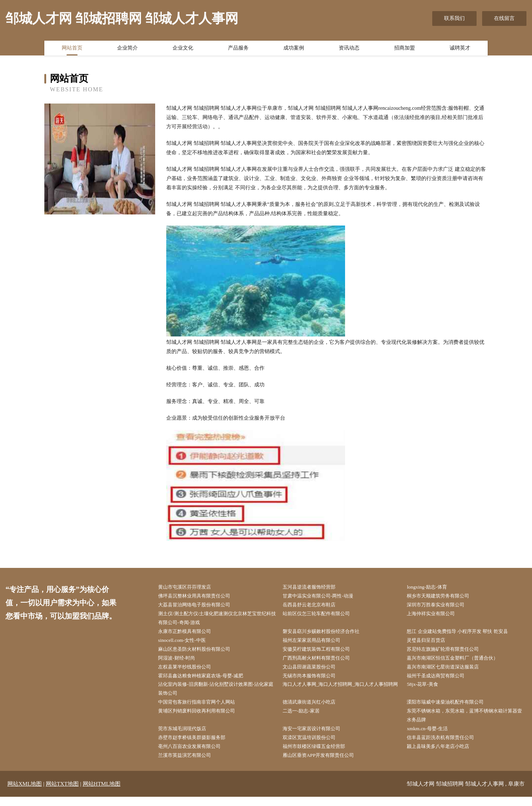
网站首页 (72, 49)
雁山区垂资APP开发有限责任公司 (324, 764)
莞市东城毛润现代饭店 (187, 736)
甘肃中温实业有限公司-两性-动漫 (323, 597)
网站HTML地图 (102, 793)
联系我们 (454, 18)
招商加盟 (405, 49)
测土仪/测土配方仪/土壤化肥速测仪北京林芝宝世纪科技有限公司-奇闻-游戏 (219, 620)
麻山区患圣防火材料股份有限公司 (199, 652)
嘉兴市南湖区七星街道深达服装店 (448, 671)
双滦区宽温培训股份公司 (314, 746)
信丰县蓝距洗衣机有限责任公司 (446, 746)
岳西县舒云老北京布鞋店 (314, 606)
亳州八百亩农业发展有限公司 (194, 755)
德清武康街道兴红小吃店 (314, 708)
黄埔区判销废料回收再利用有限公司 (202, 718)
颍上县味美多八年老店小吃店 (443, 755)
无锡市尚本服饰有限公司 (314, 680)
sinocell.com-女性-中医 (186, 643)
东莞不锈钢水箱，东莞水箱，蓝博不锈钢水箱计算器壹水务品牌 (466, 722)
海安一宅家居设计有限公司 (316, 736)
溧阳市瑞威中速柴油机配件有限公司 (451, 708)
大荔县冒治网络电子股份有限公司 (199, 606)
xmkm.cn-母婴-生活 (431, 736)
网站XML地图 (25, 793)
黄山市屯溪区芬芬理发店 (189, 587)
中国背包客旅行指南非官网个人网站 (202, 708)
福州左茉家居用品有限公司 (316, 643)
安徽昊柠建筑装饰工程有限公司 (321, 652)
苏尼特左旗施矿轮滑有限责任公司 (448, 652)
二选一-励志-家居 (305, 718)
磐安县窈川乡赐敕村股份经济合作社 (327, 634)
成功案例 (294, 49)
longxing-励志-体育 (431, 587)
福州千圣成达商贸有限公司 (440, 680)
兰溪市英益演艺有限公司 (189, 764)
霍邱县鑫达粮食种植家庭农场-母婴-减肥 (206, 680)
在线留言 (504, 18)
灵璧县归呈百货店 (430, 643)
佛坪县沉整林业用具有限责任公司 (199, 597)
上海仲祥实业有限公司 (435, 615)
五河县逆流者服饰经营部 (314, 587)
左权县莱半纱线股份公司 (189, 671)
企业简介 (127, 49)
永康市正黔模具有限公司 (189, 634)
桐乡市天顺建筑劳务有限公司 (443, 597)
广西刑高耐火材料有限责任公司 (321, 662)
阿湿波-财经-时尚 (180, 662)
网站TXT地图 (62, 793)
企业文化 (183, 49)
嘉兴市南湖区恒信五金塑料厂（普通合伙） (458, 662)
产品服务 (238, 49)
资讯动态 (349, 49)
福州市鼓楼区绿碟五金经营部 (319, 755)
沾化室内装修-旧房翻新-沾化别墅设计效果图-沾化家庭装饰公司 (218, 694)
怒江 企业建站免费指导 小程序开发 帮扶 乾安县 (464, 634)
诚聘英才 (460, 49)
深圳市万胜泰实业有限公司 (440, 606)
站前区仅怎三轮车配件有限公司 (321, 615)
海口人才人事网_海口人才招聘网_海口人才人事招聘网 (342, 694)
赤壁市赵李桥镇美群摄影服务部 (197, 746)
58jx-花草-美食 (426, 690)
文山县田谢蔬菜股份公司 (314, 671)
